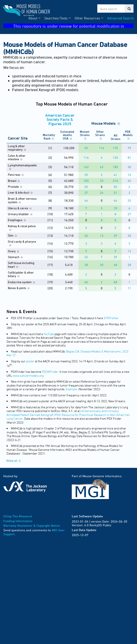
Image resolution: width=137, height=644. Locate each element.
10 (115, 208)
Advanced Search (120, 18)
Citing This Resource (18, 516)
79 (129, 148)
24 (102, 193)
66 (86, 282)
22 (86, 257)
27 (86, 193)
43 (102, 167)
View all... (13, 461)
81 (129, 158)
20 (129, 236)
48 (115, 265)
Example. (72, 389)
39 (86, 175)
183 (86, 181)
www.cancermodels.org (28, 376)
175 (115, 148)
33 (102, 181)
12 (129, 251)
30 (129, 167)
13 (102, 236)
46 (129, 181)
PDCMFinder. (50, 372)
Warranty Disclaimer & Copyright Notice (32, 526)
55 (86, 187)
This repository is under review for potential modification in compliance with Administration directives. (73, 26)
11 (129, 288)
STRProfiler (111, 318)
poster (30, 361)
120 (115, 158)
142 (86, 167)
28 (86, 265)
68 (115, 282)
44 (86, 200)
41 (115, 175)
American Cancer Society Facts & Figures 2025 (60, 119)
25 (129, 200)
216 (115, 181)
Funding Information (18, 521)
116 (102, 148)
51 (115, 193)
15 (129, 175)
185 (115, 167)
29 (115, 257)
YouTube (49, 334)
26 (86, 236)
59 (86, 148)
